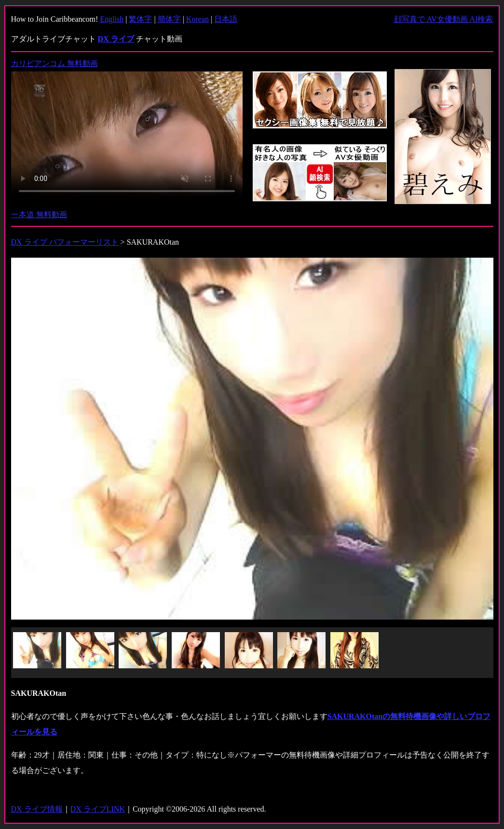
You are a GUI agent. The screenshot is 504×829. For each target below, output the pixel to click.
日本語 (226, 19)
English (112, 19)
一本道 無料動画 (39, 214)
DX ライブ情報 (37, 809)
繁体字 (140, 19)
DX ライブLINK (98, 809)
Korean (198, 19)
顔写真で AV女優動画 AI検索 (444, 19)
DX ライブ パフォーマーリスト (65, 242)
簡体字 (169, 19)
